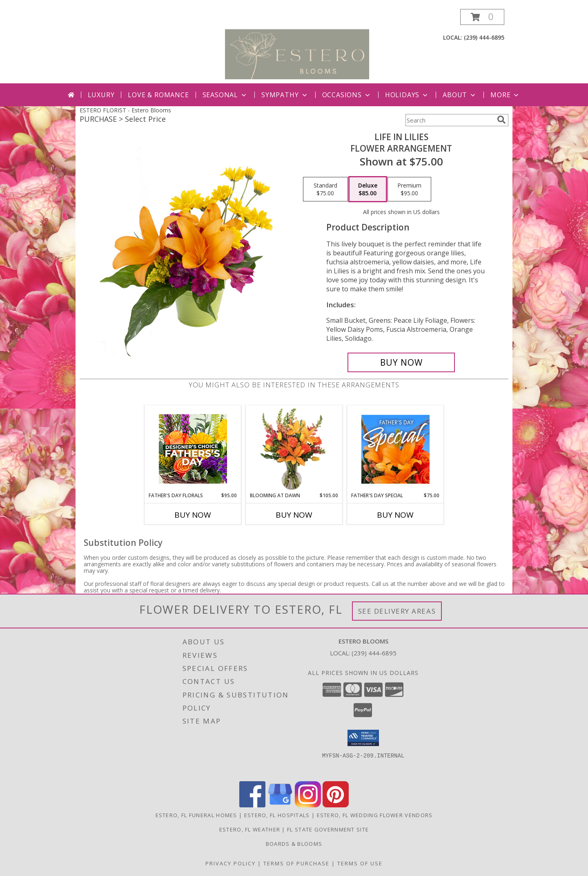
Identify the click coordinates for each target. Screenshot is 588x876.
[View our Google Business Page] (280, 805)
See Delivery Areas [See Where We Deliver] (397, 611)
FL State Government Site (328, 829)
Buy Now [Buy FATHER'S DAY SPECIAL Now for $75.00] (395, 515)
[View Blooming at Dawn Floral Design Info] (294, 449)
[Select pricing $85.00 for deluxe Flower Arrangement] (368, 189)
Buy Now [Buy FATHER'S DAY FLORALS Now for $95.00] (193, 515)
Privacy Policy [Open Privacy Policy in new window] (231, 863)
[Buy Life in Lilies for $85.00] (401, 362)
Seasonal (225, 95)
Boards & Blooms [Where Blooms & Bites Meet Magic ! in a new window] (294, 844)
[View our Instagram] (308, 805)
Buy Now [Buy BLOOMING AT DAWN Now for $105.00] (294, 515)
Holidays (407, 95)
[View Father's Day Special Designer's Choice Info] (395, 449)
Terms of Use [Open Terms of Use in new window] (360, 863)
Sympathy (285, 95)
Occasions (347, 95)
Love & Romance (158, 95)
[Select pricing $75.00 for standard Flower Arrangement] (325, 189)
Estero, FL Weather (250, 829)
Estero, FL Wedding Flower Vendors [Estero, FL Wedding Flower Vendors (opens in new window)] (375, 815)
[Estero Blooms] (297, 46)
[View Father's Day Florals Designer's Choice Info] (193, 449)
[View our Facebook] (252, 805)
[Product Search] (450, 120)
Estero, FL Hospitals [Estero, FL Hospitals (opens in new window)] (277, 815)
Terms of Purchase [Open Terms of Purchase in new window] (296, 863)
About (460, 95)
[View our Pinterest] (336, 805)
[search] (501, 120)
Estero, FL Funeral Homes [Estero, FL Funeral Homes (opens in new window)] (196, 815)
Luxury (101, 95)
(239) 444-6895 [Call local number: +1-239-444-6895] (484, 37)
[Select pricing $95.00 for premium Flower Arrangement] (409, 189)
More (505, 95)
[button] (482, 17)
